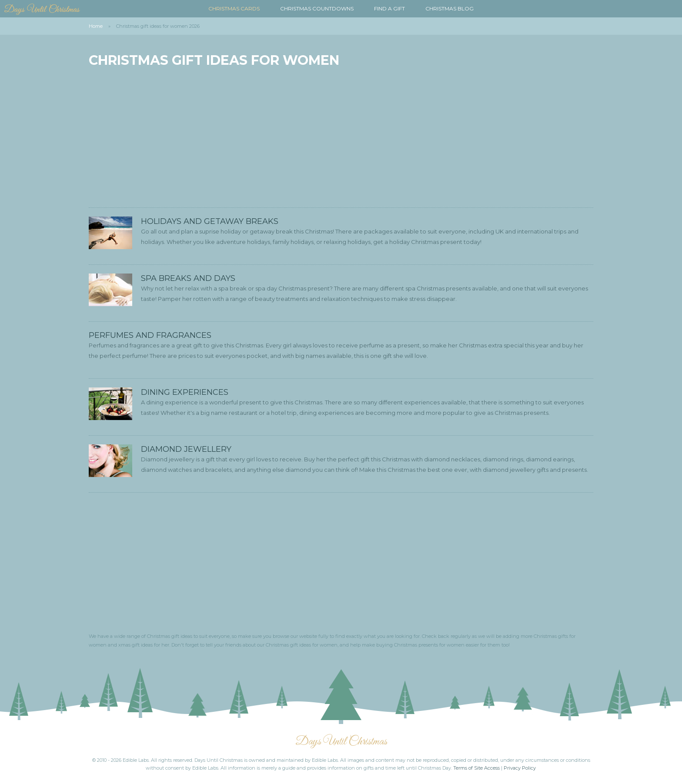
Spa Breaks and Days (188, 278)
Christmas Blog (450, 8)
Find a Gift (389, 8)
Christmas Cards (234, 8)
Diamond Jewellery (186, 449)
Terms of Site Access (476, 768)
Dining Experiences (185, 392)
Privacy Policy (520, 768)
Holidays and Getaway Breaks (210, 221)
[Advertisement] (341, 138)
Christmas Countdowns (317, 8)
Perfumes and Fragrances (150, 335)
